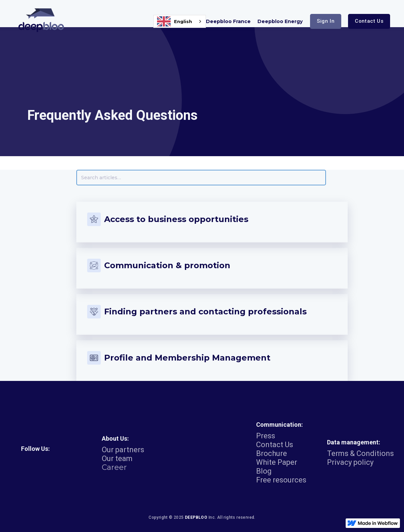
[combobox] (180, 21)
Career (114, 467)
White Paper (277, 462)
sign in (326, 21)
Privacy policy (350, 462)
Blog (264, 471)
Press (266, 436)
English (175, 21)
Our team (117, 459)
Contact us (369, 21)
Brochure (272, 454)
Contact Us (275, 445)
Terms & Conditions (360, 454)
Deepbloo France (228, 21)
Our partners (123, 450)
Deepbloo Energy (280, 21)
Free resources (281, 480)
